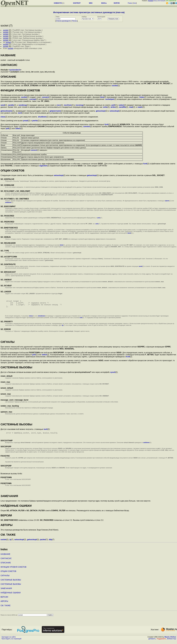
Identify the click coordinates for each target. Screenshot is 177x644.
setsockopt (114, 111)
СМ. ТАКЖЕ (6, 609)
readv (140, 107)
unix (99, 218)
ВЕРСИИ (4, 600)
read (131, 107)
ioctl (20, 113)
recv (59, 105)
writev (113, 107)
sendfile (122, 107)
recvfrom (68, 105)
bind (102, 97)
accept (33, 99)
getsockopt (101, 111)
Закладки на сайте (9, 640)
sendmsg (23, 105)
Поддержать (161, 642)
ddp (51, 543)
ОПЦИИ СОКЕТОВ (8, 574)
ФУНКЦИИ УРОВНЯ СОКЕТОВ (13, 570)
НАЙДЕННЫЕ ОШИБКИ (11, 596)
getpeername (55, 111)
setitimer (8, 202)
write (105, 107)
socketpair (110, 99)
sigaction (43, 166)
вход (155, 1)
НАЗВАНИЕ (5, 557)
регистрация (161, 1)
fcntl (106, 124)
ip (63, 328)
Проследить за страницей (11, 642)
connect (45, 97)
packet (43, 543)
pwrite (35, 121)
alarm (167, 201)
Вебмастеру (172, 642)
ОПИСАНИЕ (6, 566)
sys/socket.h (15, 70)
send (3, 105)
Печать (75, 21)
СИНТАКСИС (6, 562)
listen (142, 97)
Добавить (152, 642)
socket (115, 86)
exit (81, 320)
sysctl (113, 375)
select (121, 105)
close (3, 117)
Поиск (130, 3)
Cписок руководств (63, 21)
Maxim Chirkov (170, 640)
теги (135, 3)
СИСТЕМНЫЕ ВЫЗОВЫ (11, 583)
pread (26, 121)
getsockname (6, 111)
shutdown (42, 117)
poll (113, 105)
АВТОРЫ (4, 604)
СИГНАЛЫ (5, 579)
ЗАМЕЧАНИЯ (6, 592)
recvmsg (79, 105)
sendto (11, 105)
